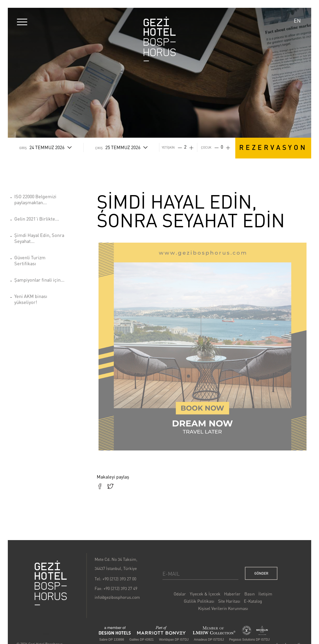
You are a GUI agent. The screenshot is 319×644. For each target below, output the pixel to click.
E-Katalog (252, 602)
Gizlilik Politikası (199, 602)
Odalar (180, 594)
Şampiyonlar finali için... (39, 280)
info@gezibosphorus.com (118, 598)
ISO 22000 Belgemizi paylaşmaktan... (35, 199)
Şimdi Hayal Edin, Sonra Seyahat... (39, 238)
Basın (249, 594)
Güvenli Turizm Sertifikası (30, 260)
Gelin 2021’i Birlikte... (37, 219)
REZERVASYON (273, 147)
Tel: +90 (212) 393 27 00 (116, 580)
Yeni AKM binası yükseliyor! (31, 299)
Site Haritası (228, 602)
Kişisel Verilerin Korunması (222, 609)
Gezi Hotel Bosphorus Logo (160, 39)
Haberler (231, 594)
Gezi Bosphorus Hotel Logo (52, 584)
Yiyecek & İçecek (204, 594)
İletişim (264, 594)
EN (297, 21)
